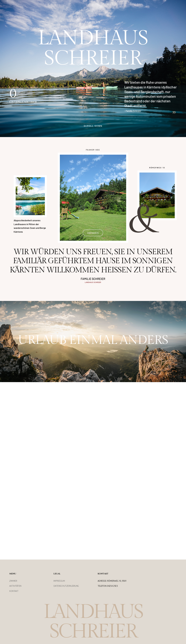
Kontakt (14, 591)
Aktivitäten (15, 586)
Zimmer (13, 581)
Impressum (59, 581)
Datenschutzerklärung (66, 586)
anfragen (93, 233)
